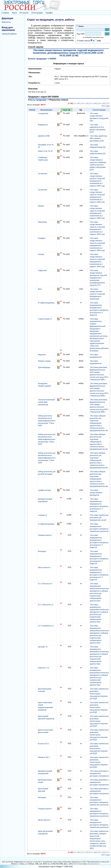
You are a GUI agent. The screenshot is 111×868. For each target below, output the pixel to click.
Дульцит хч (43, 647)
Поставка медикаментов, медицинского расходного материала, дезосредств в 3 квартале (99, 309)
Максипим (43, 222)
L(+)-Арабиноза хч (46, 626)
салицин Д (43, 515)
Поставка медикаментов (96, 356)
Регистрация (37, 13)
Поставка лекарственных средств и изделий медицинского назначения (97, 294)
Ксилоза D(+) (44, 744)
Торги (14, 13)
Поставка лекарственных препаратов (96, 493)
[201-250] (101, 103)
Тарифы (49, 13)
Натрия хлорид (45, 361)
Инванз (41, 206)
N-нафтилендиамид (46, 303)
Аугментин (43, 174)
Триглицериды (44, 367)
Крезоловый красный (43, 790)
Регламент (24, 13)
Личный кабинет (9, 34)
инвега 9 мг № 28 (45, 151)
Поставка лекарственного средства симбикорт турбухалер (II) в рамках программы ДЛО (98, 164)
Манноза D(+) (44, 757)
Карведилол (43, 125)
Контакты (6, 22)
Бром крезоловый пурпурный (45, 832)
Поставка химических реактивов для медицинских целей (99, 518)
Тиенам (41, 254)
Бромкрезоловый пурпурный (45, 500)
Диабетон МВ (44, 136)
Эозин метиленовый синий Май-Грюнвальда (46, 402)
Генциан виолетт (45, 535)
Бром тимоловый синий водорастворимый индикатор (45, 706)
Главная (5, 13)
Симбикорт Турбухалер (43, 159)
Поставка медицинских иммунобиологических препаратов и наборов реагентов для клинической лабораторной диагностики (99, 592)
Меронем (42, 355)
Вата (40, 289)
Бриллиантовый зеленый (45, 690)
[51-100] (77, 103)
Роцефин (42, 238)
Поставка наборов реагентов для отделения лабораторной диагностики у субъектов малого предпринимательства (99, 423)
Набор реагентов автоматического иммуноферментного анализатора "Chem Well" (47, 421)
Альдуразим (43, 113)
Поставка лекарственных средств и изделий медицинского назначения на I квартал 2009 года (97, 180)
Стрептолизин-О (45, 319)
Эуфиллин (43, 270)
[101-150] (85, 103)
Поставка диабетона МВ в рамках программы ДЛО (98, 138)
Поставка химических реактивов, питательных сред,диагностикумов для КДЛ (99, 694)
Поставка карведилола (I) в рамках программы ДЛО (98, 128)
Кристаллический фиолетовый (45, 731)
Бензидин (42, 551)
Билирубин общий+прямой (45, 385)
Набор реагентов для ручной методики (47, 473)
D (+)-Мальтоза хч (46, 605)
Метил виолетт (44, 567)
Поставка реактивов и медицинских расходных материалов (99, 773)
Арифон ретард (45, 490)
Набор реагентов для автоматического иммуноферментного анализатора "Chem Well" (47, 439)
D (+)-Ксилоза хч (45, 584)
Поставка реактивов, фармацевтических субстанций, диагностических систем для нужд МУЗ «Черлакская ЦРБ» (99, 373)
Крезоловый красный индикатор (46, 717)
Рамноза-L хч (44, 668)
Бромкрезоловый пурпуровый (45, 772)
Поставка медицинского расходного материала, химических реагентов (99, 528)
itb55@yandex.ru (94, 864)
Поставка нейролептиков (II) (97, 146)
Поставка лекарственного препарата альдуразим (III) (99, 117)
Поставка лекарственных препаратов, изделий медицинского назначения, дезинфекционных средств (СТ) (98, 278)
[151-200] (93, 103)
